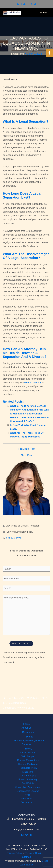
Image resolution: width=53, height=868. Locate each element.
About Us (27, 728)
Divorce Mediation (28, 764)
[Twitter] (27, 835)
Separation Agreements (28, 787)
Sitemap (26, 857)
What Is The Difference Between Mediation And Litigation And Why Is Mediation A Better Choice (29, 410)
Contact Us (26, 802)
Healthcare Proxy (28, 768)
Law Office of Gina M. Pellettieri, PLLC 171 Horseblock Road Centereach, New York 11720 (25, 703)
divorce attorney (33, 383)
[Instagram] (31, 835)
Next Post (27, 455)
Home (26, 724)
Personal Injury (28, 776)
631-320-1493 (26, 4)
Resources (28, 732)
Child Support (28, 756)
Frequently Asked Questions (29, 741)
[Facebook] (22, 835)
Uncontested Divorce (28, 791)
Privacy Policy (14, 853)
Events (29, 737)
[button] (49, 53)
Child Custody (28, 753)
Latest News (18, 54)
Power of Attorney (28, 779)
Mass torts (28, 772)
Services (26, 744)
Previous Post (27, 449)
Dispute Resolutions (28, 760)
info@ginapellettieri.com (27, 830)
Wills (28, 795)
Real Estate (28, 783)
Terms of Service (34, 853)
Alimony (28, 749)
